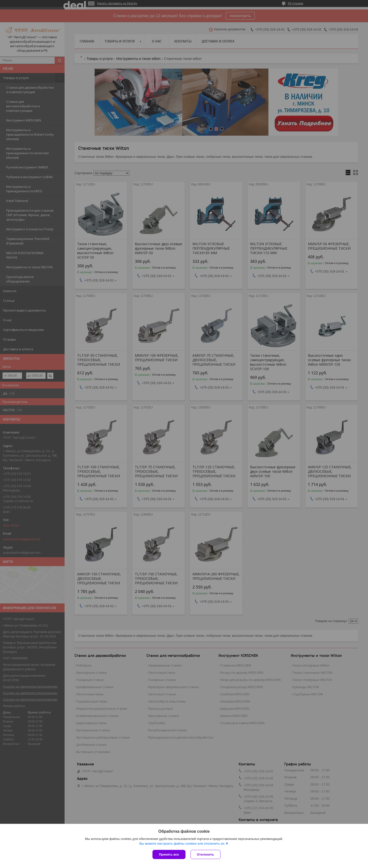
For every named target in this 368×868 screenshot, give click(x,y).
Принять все (169, 854)
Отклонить (205, 854)
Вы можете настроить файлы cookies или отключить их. (182, 844)
